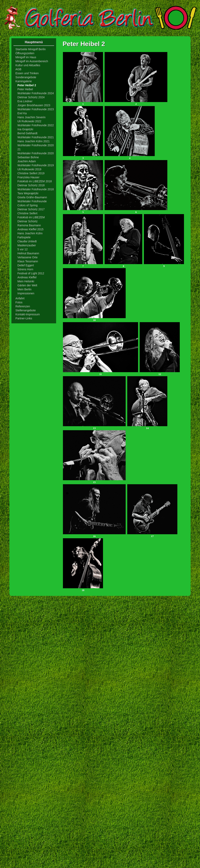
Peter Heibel (25, 89)
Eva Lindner (25, 101)
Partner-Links (24, 318)
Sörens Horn (25, 269)
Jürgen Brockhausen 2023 (34, 105)
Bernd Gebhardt (27, 133)
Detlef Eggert (26, 265)
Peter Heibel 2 (27, 85)
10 (94, 319)
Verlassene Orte (27, 257)
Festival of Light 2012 (31, 273)
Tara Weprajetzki (28, 193)
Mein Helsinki (26, 281)
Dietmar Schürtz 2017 (31, 209)
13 (94, 427)
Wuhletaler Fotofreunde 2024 (36, 93)
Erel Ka (22, 113)
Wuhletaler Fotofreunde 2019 (36, 165)
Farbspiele (24, 237)
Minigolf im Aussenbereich (32, 61)
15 (94, 481)
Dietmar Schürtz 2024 (31, 97)
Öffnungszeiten (25, 53)
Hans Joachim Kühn (30, 233)
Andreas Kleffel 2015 (30, 229)
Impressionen (26, 293)
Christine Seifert (27, 213)
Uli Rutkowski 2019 (29, 169)
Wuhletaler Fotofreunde (32, 201)
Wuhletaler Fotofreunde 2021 (36, 137)
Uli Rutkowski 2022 (29, 121)
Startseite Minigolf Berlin (31, 49)
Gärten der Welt (27, 285)
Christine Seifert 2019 (31, 173)
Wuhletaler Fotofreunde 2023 (36, 109)
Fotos (19, 302)
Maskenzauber (27, 245)
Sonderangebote (26, 77)
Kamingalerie (24, 81)
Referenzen (23, 306)
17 (152, 535)
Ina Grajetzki (25, 129)
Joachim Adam (27, 161)
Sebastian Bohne (28, 157)
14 (147, 427)
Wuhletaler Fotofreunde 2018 (36, 189)
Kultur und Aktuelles (28, 65)
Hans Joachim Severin (31, 117)
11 (101, 373)
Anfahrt (20, 298)
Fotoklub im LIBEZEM (31, 217)
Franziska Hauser (28, 177)
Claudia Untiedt (27, 241)
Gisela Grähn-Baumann (32, 197)
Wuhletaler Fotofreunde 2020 (36, 153)
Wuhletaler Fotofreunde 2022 (36, 125)
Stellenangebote (26, 310)
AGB (18, 69)
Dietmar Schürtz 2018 (31, 185)
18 (83, 589)
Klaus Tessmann (28, 261)
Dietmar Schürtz (27, 221)
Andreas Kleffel (27, 277)
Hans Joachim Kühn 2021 (33, 141)
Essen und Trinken (27, 73)
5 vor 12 (23, 249)
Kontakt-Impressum (28, 314)
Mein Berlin (24, 289)
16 (94, 535)
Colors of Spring (27, 205)
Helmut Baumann (28, 253)
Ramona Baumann (29, 225)
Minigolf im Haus (26, 57)
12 (160, 373)
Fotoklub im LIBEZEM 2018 (35, 181)
